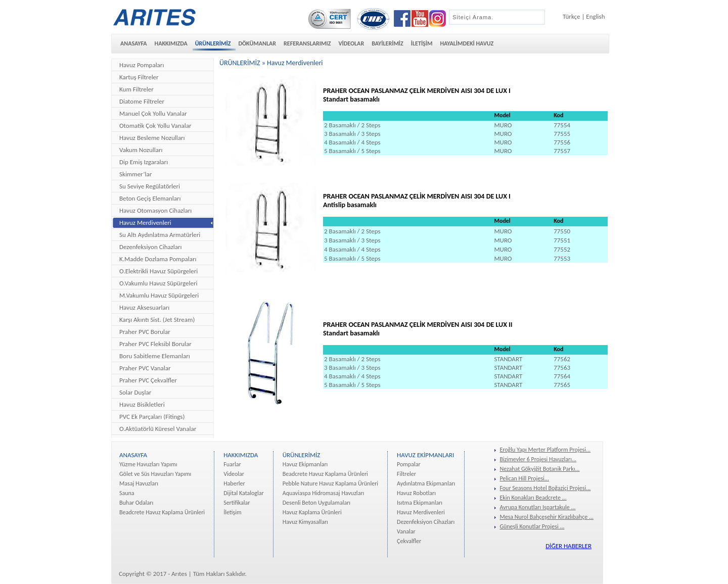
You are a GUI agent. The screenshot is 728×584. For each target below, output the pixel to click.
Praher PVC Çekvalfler (148, 380)
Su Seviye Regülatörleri (150, 186)
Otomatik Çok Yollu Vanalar (155, 126)
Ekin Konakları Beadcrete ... (533, 498)
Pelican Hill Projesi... (524, 478)
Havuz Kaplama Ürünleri (312, 512)
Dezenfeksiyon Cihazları (151, 247)
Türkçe (571, 16)
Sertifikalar (237, 503)
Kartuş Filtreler (139, 77)
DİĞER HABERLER (568, 546)
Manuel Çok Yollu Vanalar (153, 113)
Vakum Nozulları (141, 150)
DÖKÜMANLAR (257, 43)
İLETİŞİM (422, 43)
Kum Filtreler (136, 89)
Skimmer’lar (135, 174)
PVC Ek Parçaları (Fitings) (152, 417)
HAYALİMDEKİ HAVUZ (467, 43)
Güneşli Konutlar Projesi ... (532, 526)
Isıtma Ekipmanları (420, 503)
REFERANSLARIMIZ (307, 43)
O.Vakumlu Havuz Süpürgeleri (158, 283)
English (595, 16)
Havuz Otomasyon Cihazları (155, 210)
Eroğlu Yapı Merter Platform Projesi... (545, 450)
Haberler (234, 483)
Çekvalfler (409, 541)
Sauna (127, 493)
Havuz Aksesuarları (144, 307)
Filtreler (406, 474)
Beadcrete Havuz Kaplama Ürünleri (162, 512)
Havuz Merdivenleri (145, 223)
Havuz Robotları (416, 493)
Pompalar (409, 464)
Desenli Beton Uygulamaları (316, 503)
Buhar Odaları (136, 503)
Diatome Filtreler (142, 101)
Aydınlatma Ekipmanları (426, 483)
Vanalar (406, 531)
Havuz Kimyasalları (305, 522)
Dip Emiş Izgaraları (144, 162)
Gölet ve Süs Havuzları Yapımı (155, 474)
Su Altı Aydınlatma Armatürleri (160, 235)
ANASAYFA (134, 43)
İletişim (232, 512)
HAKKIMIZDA (171, 43)
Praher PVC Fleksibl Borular (155, 344)
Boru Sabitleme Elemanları (155, 356)
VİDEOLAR (351, 43)
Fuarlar (232, 464)
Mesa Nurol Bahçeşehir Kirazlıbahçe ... (547, 517)
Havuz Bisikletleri (142, 404)
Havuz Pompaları (142, 65)
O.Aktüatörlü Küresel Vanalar (158, 429)
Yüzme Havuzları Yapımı (148, 464)
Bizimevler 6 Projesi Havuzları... (538, 459)
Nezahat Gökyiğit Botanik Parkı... (539, 469)
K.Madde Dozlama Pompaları (158, 259)
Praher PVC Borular (145, 332)
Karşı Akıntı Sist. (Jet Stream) (157, 320)
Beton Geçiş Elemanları (150, 198)
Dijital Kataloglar (244, 493)
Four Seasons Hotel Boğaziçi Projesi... (545, 488)
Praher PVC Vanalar (145, 368)
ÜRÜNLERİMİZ (213, 43)
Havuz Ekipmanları (305, 464)
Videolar (234, 474)
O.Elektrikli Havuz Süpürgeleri (158, 271)
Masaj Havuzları (139, 483)
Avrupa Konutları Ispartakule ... (537, 507)
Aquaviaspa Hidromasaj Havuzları (324, 493)
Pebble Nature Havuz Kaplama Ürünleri (330, 483)
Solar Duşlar (135, 392)
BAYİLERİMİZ (388, 43)
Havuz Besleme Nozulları (152, 138)
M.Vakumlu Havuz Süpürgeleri (159, 295)
